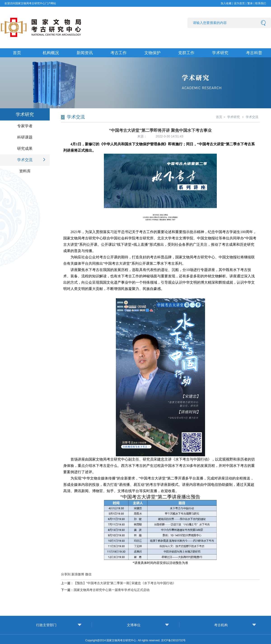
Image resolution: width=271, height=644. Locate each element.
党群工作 (186, 53)
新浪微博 (78, 574)
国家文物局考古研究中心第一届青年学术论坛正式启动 (112, 590)
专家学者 (25, 126)
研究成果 (25, 149)
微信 (88, 574)
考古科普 (254, 53)
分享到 (66, 574)
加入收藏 (226, 3)
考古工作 (119, 53)
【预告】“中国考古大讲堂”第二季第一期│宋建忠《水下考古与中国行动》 (125, 583)
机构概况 (51, 53)
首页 (17, 53)
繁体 (250, 3)
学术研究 (220, 53)
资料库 (25, 171)
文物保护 (152, 53)
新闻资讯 (85, 53)
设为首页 (239, 3)
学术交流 (25, 160)
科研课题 (25, 137)
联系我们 (261, 3)
